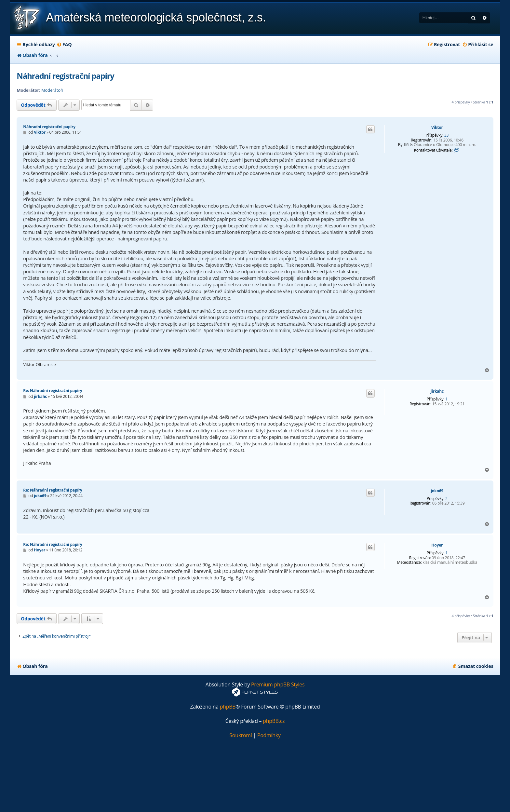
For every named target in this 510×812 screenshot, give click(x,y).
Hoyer (437, 545)
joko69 (437, 491)
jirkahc (437, 391)
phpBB (228, 707)
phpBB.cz (274, 721)
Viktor (437, 128)
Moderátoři (52, 90)
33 (446, 135)
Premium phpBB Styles (278, 685)
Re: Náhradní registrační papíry (53, 391)
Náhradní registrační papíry (65, 76)
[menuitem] (64, 45)
